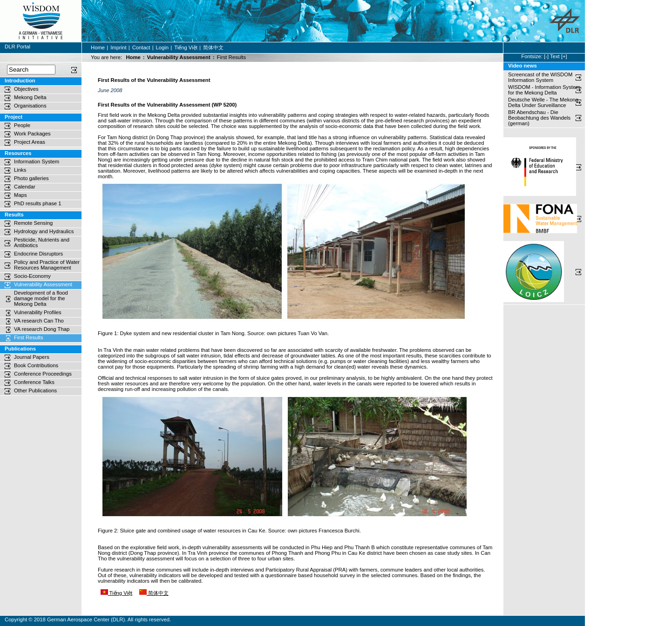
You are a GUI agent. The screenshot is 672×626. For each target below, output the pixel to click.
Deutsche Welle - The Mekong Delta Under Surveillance (543, 102)
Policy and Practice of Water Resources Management (47, 265)
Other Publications (35, 390)
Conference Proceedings (43, 374)
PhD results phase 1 (37, 203)
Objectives (26, 89)
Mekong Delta (30, 97)
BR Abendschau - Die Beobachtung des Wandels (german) (540, 118)
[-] (546, 56)
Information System (37, 162)
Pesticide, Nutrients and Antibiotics (42, 242)
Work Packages (32, 134)
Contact (141, 47)
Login (163, 47)
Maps (20, 195)
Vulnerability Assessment (178, 57)
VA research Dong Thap (42, 329)
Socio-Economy (32, 276)
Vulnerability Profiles (38, 312)
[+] (564, 56)
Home (98, 47)
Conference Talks (34, 382)
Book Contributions (36, 365)
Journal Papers (32, 357)
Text (555, 56)
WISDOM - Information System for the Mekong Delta (544, 90)
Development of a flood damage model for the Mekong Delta (41, 298)
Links (20, 170)
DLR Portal (17, 47)
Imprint (118, 47)
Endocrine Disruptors (38, 254)
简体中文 (213, 47)
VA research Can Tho (39, 321)
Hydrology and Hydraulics (44, 231)
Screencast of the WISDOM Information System (540, 77)
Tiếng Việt (186, 47)
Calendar (25, 187)
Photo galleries (31, 178)
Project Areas (30, 142)
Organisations (30, 106)
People (22, 125)
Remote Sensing (33, 223)
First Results (29, 337)
